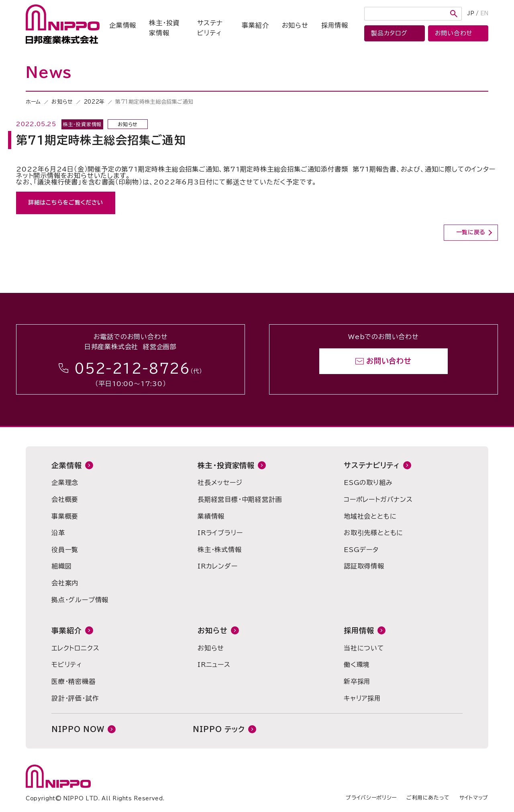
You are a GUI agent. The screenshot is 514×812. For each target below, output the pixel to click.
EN (484, 13)
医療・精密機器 (73, 681)
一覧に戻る (471, 232)
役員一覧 (65, 550)
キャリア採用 (362, 698)
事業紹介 (255, 25)
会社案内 (65, 583)
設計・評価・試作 (75, 698)
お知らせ (295, 25)
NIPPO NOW (78, 729)
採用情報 (335, 25)
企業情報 (123, 25)
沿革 (58, 533)
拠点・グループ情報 (80, 600)
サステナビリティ (210, 28)
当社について (364, 648)
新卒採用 (357, 681)
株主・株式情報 (220, 550)
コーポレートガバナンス (378, 499)
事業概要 (65, 516)
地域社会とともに (370, 516)
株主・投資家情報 (164, 28)
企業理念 (65, 483)
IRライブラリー (220, 533)
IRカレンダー (218, 566)
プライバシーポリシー (371, 798)
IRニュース (214, 665)
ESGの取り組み (368, 483)
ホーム (33, 102)
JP (471, 13)
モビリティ (67, 665)
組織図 (61, 566)
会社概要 (65, 499)
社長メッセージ (220, 483)
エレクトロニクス (75, 648)
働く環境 (357, 665)
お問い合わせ (389, 361)
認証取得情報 (364, 566)
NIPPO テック (219, 729)
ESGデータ (361, 550)
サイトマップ (474, 798)
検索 (454, 14)
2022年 (94, 102)
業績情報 (211, 516)
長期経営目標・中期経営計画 (240, 499)
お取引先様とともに (373, 533)
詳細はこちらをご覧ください (66, 202)
